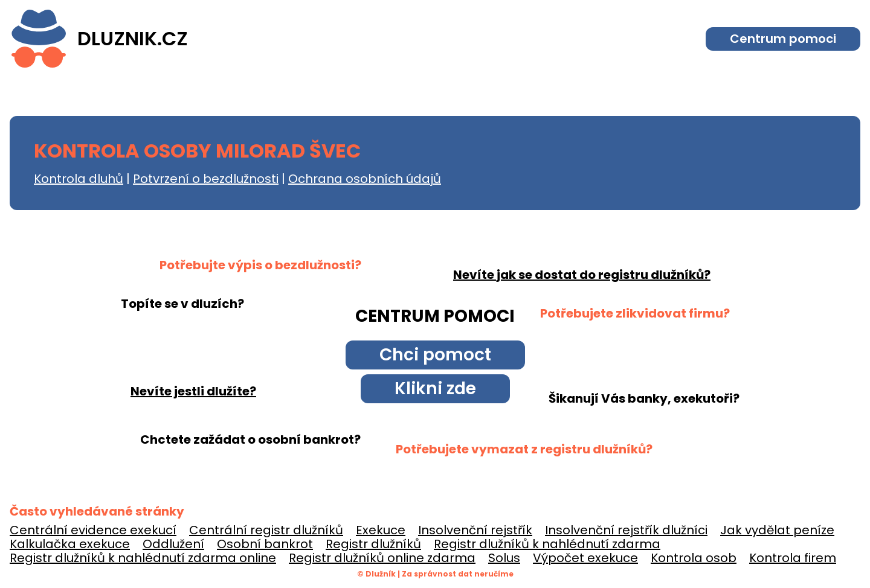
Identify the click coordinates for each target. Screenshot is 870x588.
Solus (504, 558)
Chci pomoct (435, 355)
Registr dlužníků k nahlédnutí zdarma (547, 544)
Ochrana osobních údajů (365, 179)
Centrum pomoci (783, 39)
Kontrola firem (793, 558)
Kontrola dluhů (79, 179)
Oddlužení (173, 544)
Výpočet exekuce (585, 558)
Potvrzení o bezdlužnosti (206, 179)
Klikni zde (435, 388)
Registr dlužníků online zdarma (382, 558)
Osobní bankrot (265, 544)
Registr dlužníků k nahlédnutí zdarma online (143, 558)
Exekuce (381, 530)
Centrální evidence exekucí (93, 530)
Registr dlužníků (373, 544)
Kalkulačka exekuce (70, 544)
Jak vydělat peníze (777, 530)
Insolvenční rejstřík (475, 530)
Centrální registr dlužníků (266, 530)
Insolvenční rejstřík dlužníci (626, 530)
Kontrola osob (694, 558)
